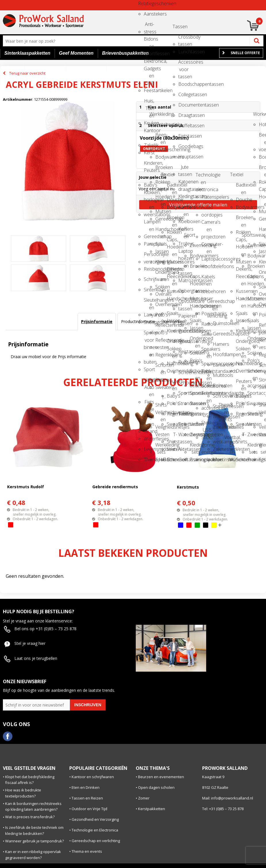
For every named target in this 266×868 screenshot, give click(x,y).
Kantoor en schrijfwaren (93, 777)
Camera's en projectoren (206, 224)
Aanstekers (149, 14)
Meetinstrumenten (218, 459)
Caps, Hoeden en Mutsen (160, 191)
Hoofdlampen (218, 354)
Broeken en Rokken (160, 169)
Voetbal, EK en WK (229, 439)
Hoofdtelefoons (206, 266)
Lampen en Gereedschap (149, 224)
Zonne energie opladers (206, 447)
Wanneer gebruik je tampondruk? (35, 841)
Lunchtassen (183, 52)
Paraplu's (149, 244)
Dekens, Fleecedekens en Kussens (172, 271)
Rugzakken (183, 362)
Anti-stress (149, 26)
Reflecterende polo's (160, 327)
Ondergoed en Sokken (160, 274)
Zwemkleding (195, 245)
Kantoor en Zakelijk (149, 132)
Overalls (160, 294)
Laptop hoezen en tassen (183, 253)
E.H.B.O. (160, 459)
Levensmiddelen (149, 449)
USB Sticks (206, 432)
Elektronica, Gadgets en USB (149, 63)
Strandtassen (183, 403)
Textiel (166, 174)
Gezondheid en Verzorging (95, 819)
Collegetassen (183, 94)
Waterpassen (218, 417)
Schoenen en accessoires (195, 373)
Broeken (195, 266)
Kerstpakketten (152, 809)
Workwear (258, 114)
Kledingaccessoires (160, 262)
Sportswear (247, 235)
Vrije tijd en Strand (149, 411)
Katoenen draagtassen (183, 184)
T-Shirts (160, 399)
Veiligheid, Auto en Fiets (149, 382)
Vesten (160, 434)
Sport (149, 369)
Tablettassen (183, 414)
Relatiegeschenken (143, 3)
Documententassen (183, 105)
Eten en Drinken (86, 787)
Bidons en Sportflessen (149, 41)
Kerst (149, 153)
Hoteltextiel (160, 124)
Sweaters (160, 387)
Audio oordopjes (206, 209)
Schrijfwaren (149, 279)
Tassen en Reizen (87, 798)
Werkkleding (155, 114)
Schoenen (172, 459)
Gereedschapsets (218, 334)
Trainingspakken (195, 459)
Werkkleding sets (160, 447)
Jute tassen (183, 169)
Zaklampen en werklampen (218, 429)
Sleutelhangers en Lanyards (149, 302)
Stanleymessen (218, 406)
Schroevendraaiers (218, 396)
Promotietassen (183, 331)
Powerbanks (206, 314)
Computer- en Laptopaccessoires (206, 246)
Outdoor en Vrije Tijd (89, 809)
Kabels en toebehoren (206, 279)
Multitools (218, 375)
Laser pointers (206, 300)
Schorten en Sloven (160, 367)
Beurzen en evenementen (161, 777)
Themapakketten (149, 459)
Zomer (144, 798)
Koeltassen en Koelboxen (183, 209)
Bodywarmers (160, 157)
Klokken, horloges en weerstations (149, 194)
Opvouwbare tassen (183, 303)
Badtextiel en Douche (172, 187)
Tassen (178, 26)
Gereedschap (160, 219)
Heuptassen (183, 157)
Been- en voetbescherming (160, 137)
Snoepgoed (149, 322)
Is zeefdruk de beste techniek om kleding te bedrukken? (34, 830)
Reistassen (183, 341)
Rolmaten (218, 385)
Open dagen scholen (156, 787)
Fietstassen (183, 136)
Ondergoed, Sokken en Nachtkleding (172, 343)
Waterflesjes (149, 439)
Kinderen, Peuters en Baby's (149, 165)
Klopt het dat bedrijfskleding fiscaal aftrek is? (30, 780)
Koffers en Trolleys (183, 231)
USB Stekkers (206, 417)
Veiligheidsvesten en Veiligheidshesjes (160, 414)
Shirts (195, 414)
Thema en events (224, 407)
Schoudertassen (183, 383)
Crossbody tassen (183, 39)
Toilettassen (183, 424)
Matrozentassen (183, 280)
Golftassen (183, 459)
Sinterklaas (149, 290)
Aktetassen (183, 449)
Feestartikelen (149, 90)
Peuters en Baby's (172, 383)
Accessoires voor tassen (183, 64)
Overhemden (160, 304)
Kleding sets (195, 447)
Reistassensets (183, 352)
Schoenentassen (183, 372)
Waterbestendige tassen (183, 436)
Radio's (206, 324)
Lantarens (218, 365)
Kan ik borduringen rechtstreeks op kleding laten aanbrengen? (33, 807)
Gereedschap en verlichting (212, 303)
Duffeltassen (183, 126)
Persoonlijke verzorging (149, 256)
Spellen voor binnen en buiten (149, 334)
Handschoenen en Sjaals (160, 231)
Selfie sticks (206, 336)
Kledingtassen (183, 196)
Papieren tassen (183, 318)
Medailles (229, 427)
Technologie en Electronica (95, 830)
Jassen (160, 251)
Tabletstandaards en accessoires (206, 373)
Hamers (218, 344)
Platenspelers (206, 197)
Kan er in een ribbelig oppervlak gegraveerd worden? (33, 855)
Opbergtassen (183, 291)
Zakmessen (218, 449)
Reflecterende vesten (160, 342)
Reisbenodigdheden (149, 269)
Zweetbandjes (195, 434)
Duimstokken (218, 323)
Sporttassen (183, 393)
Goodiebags (183, 146)
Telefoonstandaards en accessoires (206, 395)
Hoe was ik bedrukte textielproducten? (23, 793)
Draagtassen (183, 115)
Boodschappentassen (183, 84)
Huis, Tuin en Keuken (149, 103)
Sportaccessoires (195, 393)
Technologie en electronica (201, 177)
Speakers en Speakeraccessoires (206, 351)
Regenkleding (160, 355)
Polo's (160, 315)
